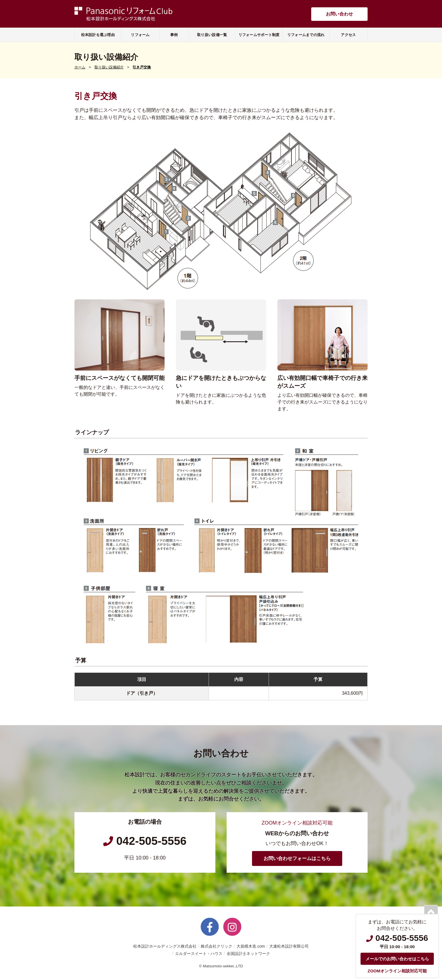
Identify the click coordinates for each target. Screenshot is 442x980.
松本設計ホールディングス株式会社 (165, 946)
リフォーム (140, 35)
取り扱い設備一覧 (212, 35)
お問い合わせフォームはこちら (297, 858)
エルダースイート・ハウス (199, 954)
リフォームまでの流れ (306, 35)
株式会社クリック (216, 946)
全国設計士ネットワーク (248, 954)
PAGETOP (431, 912)
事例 (174, 35)
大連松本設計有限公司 (289, 946)
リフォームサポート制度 (259, 35)
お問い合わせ (339, 14)
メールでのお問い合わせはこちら (397, 959)
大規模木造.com (251, 946)
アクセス (348, 35)
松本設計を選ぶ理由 (98, 35)
